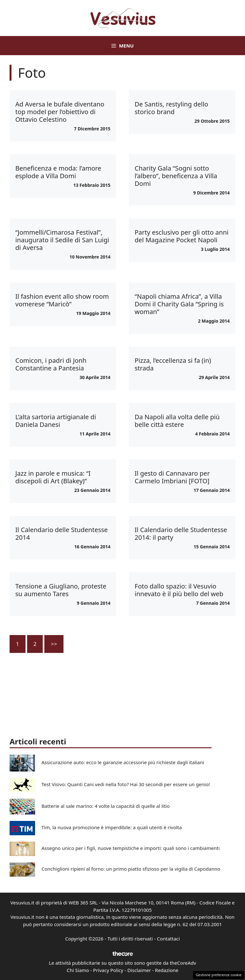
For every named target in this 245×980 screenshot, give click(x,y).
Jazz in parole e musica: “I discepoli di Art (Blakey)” (53, 477)
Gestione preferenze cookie (219, 975)
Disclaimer (139, 970)
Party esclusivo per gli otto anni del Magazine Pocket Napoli (182, 236)
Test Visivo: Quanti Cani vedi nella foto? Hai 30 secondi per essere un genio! (126, 784)
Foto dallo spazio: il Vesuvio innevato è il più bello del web (179, 590)
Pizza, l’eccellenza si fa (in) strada (173, 364)
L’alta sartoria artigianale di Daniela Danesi (56, 421)
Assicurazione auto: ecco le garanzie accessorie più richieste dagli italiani (123, 762)
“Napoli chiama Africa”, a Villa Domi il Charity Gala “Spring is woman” (179, 304)
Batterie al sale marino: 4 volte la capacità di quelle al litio (106, 806)
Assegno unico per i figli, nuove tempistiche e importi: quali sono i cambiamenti (131, 848)
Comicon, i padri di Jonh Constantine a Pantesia (51, 364)
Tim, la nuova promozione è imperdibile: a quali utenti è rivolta (112, 827)
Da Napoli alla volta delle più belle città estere (177, 421)
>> (54, 644)
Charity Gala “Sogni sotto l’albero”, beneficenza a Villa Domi (176, 176)
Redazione (167, 970)
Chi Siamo (78, 970)
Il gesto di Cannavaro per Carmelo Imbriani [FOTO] (172, 477)
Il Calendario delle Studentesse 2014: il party (181, 534)
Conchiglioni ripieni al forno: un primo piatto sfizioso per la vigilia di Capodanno (131, 869)
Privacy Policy (108, 970)
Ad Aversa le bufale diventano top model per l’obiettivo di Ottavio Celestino (60, 112)
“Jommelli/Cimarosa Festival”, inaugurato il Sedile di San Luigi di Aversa (62, 240)
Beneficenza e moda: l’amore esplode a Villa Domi (58, 172)
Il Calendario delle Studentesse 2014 (62, 534)
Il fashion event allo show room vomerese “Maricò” (62, 300)
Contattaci (168, 939)
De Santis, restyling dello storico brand (171, 108)
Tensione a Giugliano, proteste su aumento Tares (61, 590)
